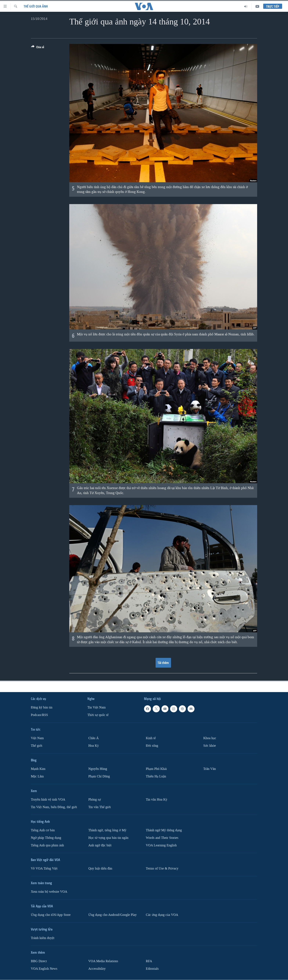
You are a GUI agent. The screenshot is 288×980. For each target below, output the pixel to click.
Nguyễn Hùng (98, 769)
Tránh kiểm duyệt (43, 938)
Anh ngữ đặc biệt (100, 845)
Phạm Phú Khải (156, 769)
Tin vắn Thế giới (100, 807)
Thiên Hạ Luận (156, 776)
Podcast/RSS (39, 715)
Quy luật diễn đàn (100, 868)
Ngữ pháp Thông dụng (46, 838)
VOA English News (44, 969)
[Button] (38, 48)
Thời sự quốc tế (98, 715)
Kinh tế (151, 738)
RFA (149, 961)
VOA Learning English (161, 845)
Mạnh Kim (38, 769)
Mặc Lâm (37, 776)
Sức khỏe (210, 746)
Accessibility (97, 969)
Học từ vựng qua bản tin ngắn (108, 838)
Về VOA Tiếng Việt (44, 868)
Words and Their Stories (162, 838)
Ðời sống (152, 746)
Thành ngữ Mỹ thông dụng (164, 830)
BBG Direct (39, 961)
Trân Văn (210, 769)
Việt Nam (37, 738)
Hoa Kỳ (94, 746)
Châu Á (93, 738)
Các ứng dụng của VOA (162, 915)
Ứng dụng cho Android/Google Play (112, 915)
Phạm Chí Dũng (99, 776)
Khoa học (210, 738)
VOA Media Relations (103, 961)
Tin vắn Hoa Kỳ (157, 800)
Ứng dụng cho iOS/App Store (51, 915)
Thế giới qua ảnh (36, 6)
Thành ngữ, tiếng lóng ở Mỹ (107, 830)
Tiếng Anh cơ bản (43, 830)
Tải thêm (163, 663)
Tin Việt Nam (97, 707)
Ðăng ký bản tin (42, 707)
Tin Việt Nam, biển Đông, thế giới (54, 807)
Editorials (152, 969)
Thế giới (37, 746)
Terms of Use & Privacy (162, 868)
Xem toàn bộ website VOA (49, 892)
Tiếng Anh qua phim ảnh (47, 845)
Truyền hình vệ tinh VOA (48, 800)
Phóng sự (95, 800)
